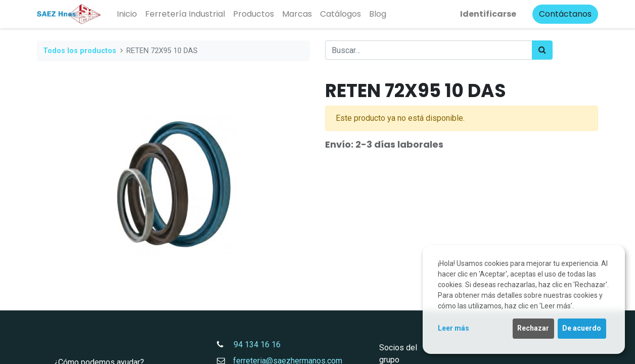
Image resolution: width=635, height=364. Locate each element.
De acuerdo (582, 328)
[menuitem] (127, 14)
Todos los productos (80, 51)
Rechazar (533, 328)
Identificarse (488, 14)
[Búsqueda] (542, 50)
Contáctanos (565, 14)
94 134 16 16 (253, 345)
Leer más (453, 328)
